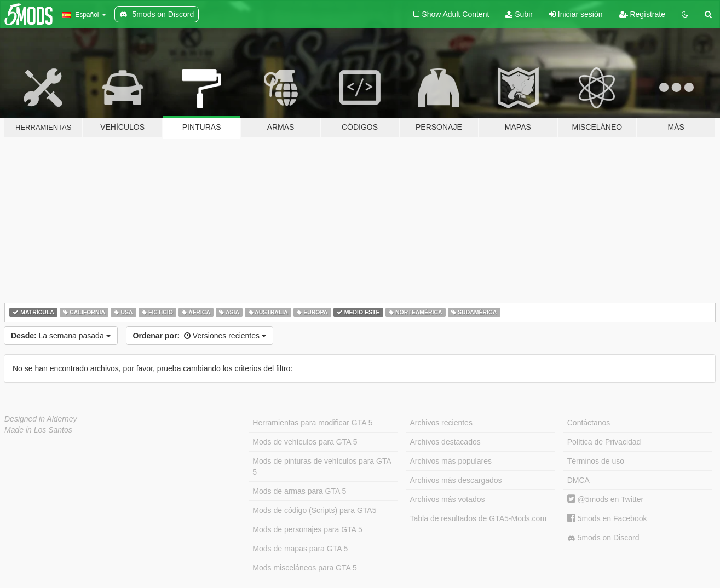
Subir (519, 14)
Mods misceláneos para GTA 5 (304, 568)
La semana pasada (61, 336)
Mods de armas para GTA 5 (299, 491)
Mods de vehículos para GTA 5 (305, 442)
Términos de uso (596, 461)
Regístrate (642, 14)
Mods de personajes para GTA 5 (307, 529)
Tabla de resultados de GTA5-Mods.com (479, 518)
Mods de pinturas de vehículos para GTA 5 (322, 466)
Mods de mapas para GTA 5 (300, 549)
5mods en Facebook (607, 518)
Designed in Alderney (41, 419)
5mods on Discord (603, 538)
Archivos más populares (451, 461)
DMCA (578, 480)
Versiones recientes (200, 336)
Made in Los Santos (38, 430)
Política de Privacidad (604, 442)
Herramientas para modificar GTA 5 (312, 423)
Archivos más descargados (456, 480)
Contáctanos (589, 423)
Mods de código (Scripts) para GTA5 (314, 510)
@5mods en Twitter (605, 499)
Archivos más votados (448, 499)
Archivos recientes (441, 423)
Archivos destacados (445, 442)
